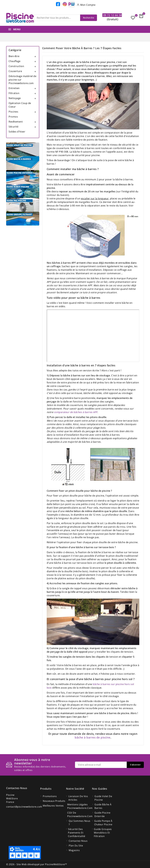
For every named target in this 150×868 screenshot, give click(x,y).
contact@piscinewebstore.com (24, 807)
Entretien (14, 88)
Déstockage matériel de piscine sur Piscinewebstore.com (22, 80)
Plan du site (76, 846)
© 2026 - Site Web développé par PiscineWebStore (37, 864)
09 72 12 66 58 (112, 15)
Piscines (13, 112)
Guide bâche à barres (103, 806)
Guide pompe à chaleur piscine (103, 823)
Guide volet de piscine (103, 798)
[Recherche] (65, 18)
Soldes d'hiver (17, 132)
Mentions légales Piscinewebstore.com (80, 806)
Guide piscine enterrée (102, 814)
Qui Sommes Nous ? (80, 823)
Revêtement (16, 122)
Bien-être (14, 56)
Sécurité (13, 127)
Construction (16, 66)
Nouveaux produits (54, 801)
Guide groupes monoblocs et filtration (103, 833)
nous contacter (126, 674)
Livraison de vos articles (78, 798)
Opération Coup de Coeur (20, 105)
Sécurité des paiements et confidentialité (77, 833)
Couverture (15, 71)
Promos (13, 117)
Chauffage (15, 61)
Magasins (74, 850)
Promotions (50, 796)
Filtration (14, 93)
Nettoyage (15, 98)
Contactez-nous (17, 788)
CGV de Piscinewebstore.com (80, 814)
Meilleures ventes (53, 806)
